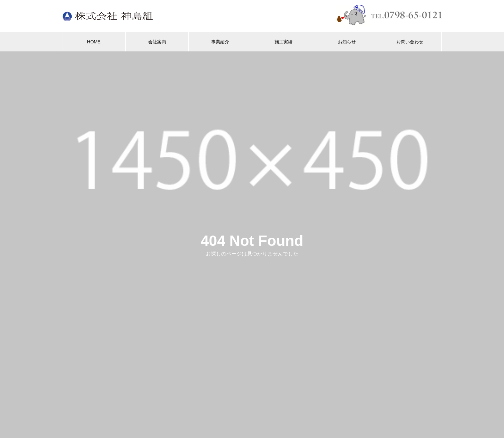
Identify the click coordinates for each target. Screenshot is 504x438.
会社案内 (157, 42)
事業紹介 (220, 42)
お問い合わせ (410, 42)
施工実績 (283, 42)
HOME (94, 42)
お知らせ (347, 42)
